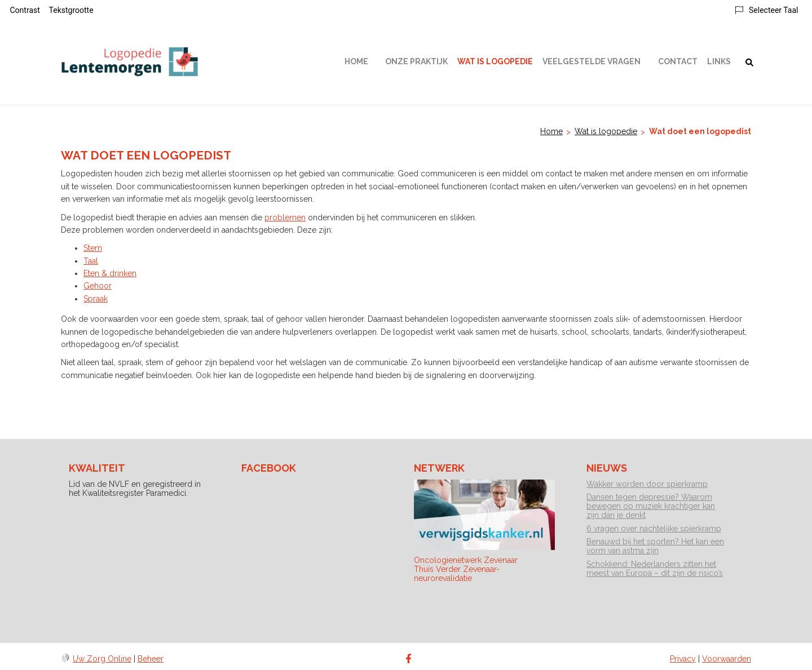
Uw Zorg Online (102, 659)
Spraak (96, 299)
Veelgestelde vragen (592, 61)
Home (356, 61)
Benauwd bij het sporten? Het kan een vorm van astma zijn (655, 546)
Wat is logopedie (495, 61)
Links (719, 61)
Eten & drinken (110, 273)
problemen (285, 218)
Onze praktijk (416, 61)
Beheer (151, 659)
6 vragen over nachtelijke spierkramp (654, 529)
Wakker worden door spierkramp (647, 484)
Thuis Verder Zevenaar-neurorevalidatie (457, 574)
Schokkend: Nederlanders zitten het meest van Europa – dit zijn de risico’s (655, 569)
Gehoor (98, 286)
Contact (678, 61)
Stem (93, 248)
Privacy (683, 659)
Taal (91, 261)
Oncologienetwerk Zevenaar (466, 560)
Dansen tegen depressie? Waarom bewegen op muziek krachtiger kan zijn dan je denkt (651, 506)
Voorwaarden (727, 659)
